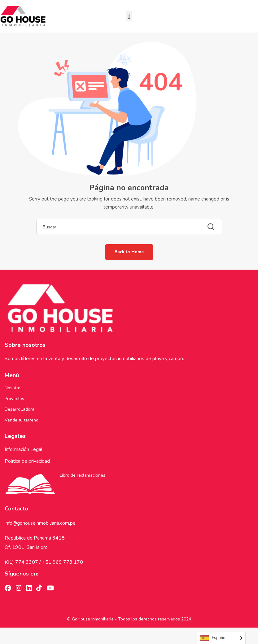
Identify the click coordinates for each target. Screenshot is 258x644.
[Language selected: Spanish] (221, 638)
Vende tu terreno (22, 420)
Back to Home (129, 252)
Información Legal (24, 449)
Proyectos (14, 399)
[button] (129, 16)
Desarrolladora (20, 409)
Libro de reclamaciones (83, 475)
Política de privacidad (27, 461)
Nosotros (14, 388)
